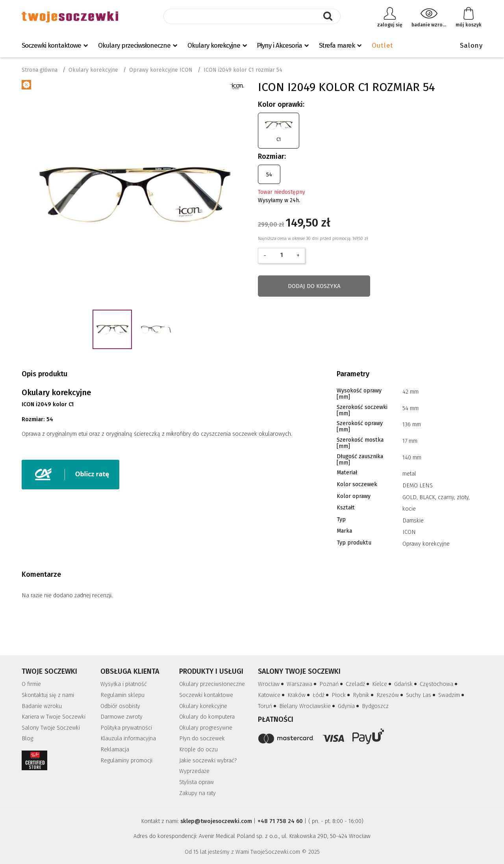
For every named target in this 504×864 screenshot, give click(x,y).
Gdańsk (406, 684)
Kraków (299, 695)
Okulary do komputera (207, 717)
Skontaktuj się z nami (48, 695)
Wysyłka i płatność (124, 684)
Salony (471, 46)
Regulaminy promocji (126, 761)
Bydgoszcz (375, 706)
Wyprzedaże (194, 771)
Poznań (332, 684)
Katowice (272, 695)
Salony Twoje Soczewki (51, 728)
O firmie (31, 684)
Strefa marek (337, 46)
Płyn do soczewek (202, 739)
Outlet (383, 46)
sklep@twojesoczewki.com (216, 821)
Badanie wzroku (42, 706)
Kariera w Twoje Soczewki (54, 717)
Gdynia (349, 706)
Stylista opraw (196, 782)
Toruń (268, 706)
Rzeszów (390, 695)
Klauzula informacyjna (128, 739)
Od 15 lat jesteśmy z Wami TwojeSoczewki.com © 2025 (252, 852)
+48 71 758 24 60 (280, 821)
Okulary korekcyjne (214, 46)
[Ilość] (281, 255)
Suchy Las (421, 695)
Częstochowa (439, 684)
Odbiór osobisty (120, 706)
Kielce (382, 684)
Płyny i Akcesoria (279, 46)
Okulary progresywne (206, 728)
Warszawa (302, 684)
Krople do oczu (198, 750)
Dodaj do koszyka (314, 286)
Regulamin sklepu (122, 695)
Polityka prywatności (126, 728)
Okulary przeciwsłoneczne (134, 46)
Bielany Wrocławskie (308, 706)
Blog (27, 739)
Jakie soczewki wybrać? (208, 761)
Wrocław (271, 684)
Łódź (321, 695)
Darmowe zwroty (121, 717)
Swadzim (452, 695)
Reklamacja (115, 750)
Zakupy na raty (197, 793)
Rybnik (364, 695)
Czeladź (358, 684)
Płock (341, 695)
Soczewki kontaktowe (51, 46)
